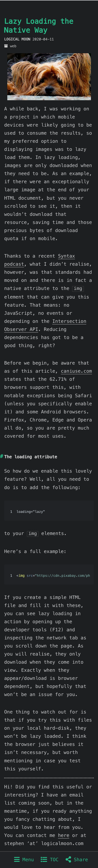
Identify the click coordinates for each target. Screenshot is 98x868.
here (64, 834)
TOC (50, 860)
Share (77, 860)
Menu (24, 860)
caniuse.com (76, 371)
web (13, 46)
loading (23, 456)
